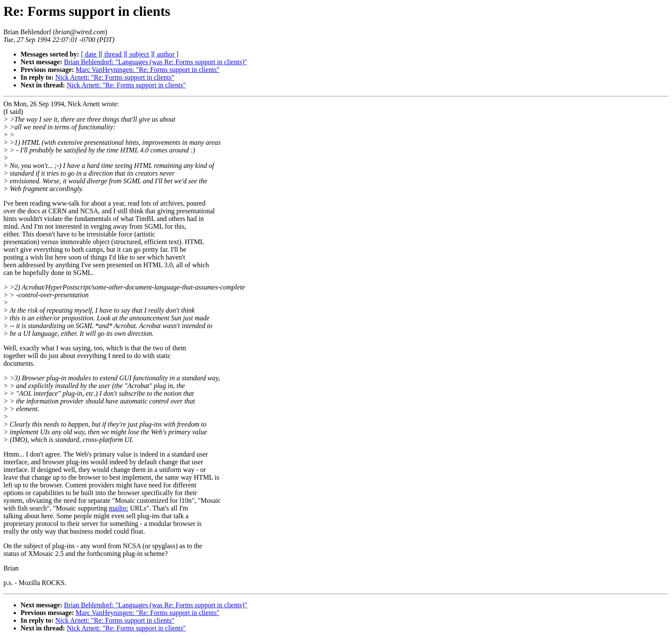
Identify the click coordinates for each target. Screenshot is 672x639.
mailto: (118, 508)
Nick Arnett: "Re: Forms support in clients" (115, 77)
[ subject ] (139, 54)
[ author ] (166, 54)
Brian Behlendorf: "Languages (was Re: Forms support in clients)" (155, 62)
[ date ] (91, 54)
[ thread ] (113, 54)
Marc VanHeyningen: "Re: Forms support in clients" (148, 70)
